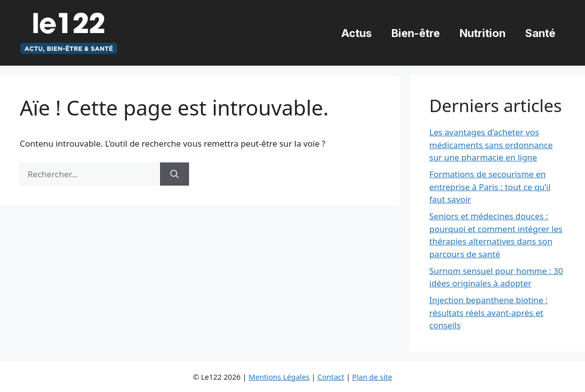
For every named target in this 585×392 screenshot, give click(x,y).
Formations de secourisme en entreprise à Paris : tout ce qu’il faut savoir (490, 187)
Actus (356, 33)
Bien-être (416, 33)
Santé (540, 33)
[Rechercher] (175, 174)
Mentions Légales (279, 377)
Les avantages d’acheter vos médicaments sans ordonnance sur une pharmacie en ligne (491, 145)
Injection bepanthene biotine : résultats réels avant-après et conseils (489, 313)
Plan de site (372, 377)
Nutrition (483, 33)
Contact (331, 377)
